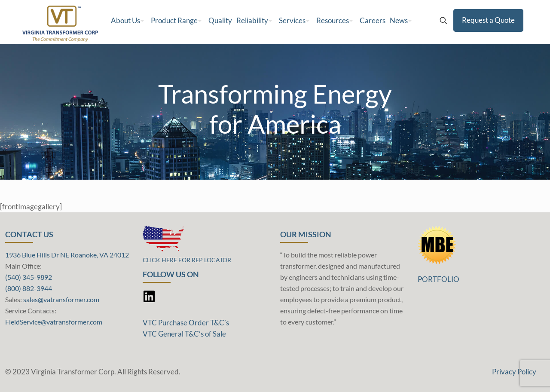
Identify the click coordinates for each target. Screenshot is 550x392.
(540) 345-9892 (29, 277)
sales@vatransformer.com (61, 299)
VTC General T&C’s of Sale (184, 334)
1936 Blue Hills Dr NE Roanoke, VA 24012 (67, 255)
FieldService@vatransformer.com (54, 322)
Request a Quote (488, 20)
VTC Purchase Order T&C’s (186, 323)
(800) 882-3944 (29, 288)
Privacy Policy (514, 372)
